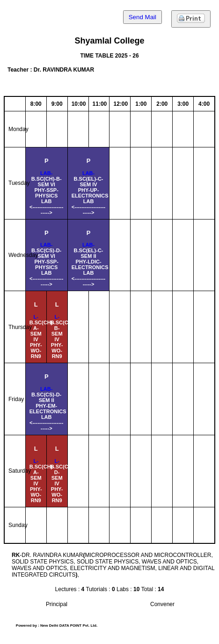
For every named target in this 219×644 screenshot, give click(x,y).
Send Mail (142, 17)
